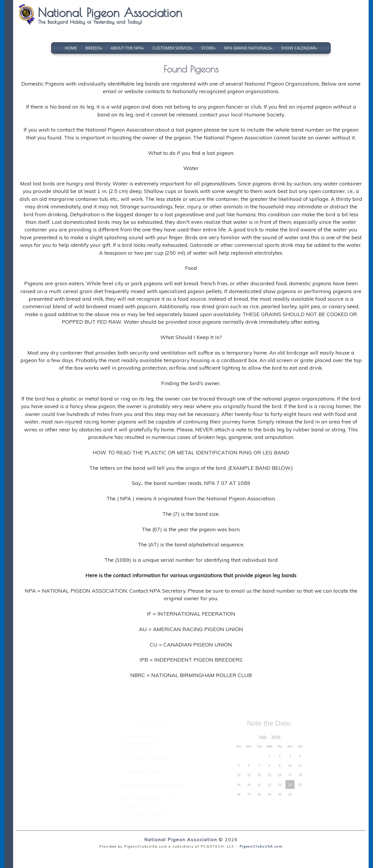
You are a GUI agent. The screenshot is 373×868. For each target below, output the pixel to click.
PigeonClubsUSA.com (261, 846)
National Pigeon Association (181, 840)
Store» (208, 48)
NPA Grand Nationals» (248, 48)
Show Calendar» (299, 48)
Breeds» (94, 48)
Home (71, 48)
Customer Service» (173, 48)
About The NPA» (127, 48)
